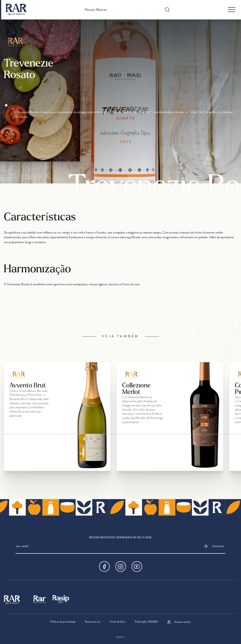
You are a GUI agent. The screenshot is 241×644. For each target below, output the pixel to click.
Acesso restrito (179, 622)
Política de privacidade (63, 622)
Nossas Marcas (96, 10)
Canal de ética (117, 622)
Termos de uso (92, 622)
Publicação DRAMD (147, 622)
